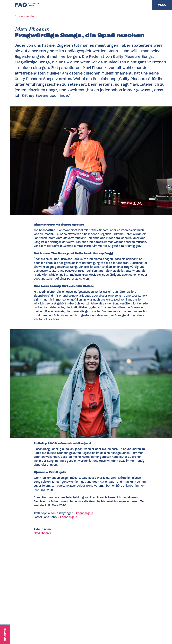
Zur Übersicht (28, 16)
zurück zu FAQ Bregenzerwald (27, 5)
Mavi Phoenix (42, 533)
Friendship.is (85, 513)
